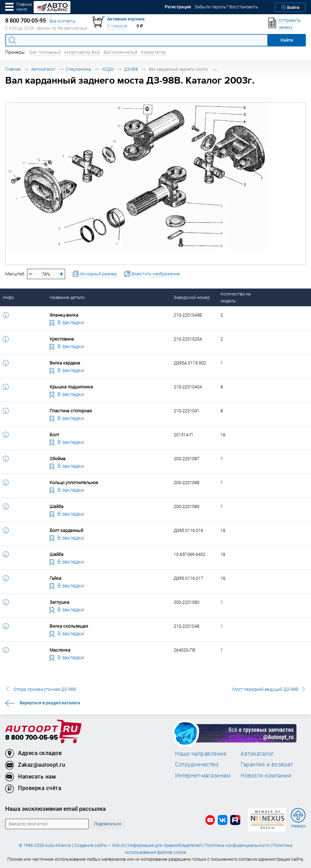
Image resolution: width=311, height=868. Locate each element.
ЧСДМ (108, 69)
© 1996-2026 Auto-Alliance (45, 845)
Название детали (67, 297)
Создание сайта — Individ (99, 845)
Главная (13, 69)
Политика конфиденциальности (237, 845)
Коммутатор (153, 52)
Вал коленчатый (120, 52)
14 (119, 126)
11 (24, 163)
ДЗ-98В (131, 69)
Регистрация (178, 7)
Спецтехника (78, 69)
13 (114, 141)
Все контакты (63, 21)
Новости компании (266, 775)
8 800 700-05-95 (32, 738)
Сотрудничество (197, 764)
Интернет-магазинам (203, 775)
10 (10, 171)
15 (119, 108)
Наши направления (201, 754)
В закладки (67, 322)
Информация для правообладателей (165, 845)
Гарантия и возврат (267, 764)
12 (38, 160)
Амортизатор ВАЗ (82, 52)
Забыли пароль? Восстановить (226, 7)
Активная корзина (126, 19)
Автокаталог (43, 69)
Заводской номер (192, 297)
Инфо (8, 297)
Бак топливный (45, 52)
